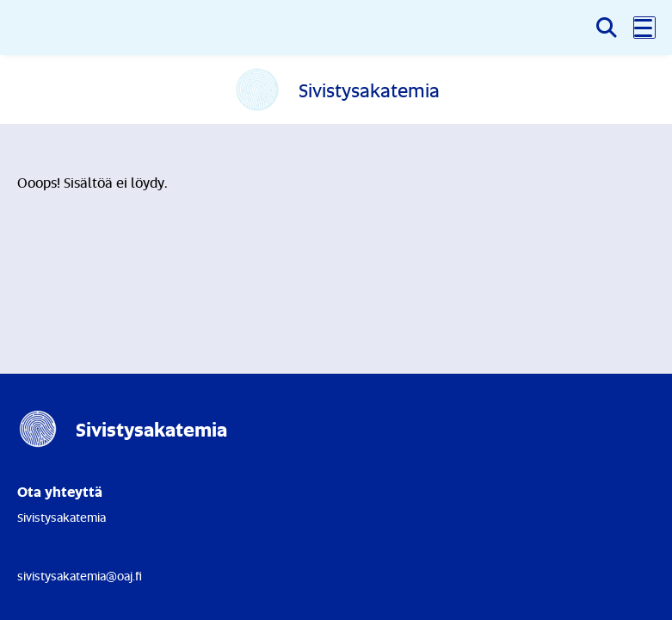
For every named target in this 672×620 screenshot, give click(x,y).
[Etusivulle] (336, 90)
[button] (644, 28)
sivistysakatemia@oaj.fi (80, 576)
